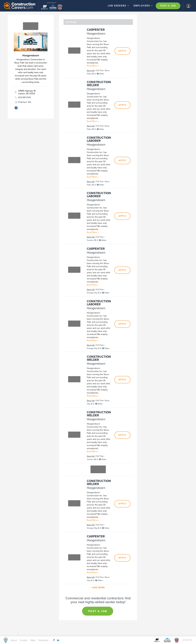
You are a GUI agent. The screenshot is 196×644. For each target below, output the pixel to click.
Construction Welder (99, 84)
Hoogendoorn (96, 34)
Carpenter (96, 30)
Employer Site (25, 102)
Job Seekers (119, 6)
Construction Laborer (99, 139)
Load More (98, 587)
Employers (144, 6)
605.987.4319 (24, 97)
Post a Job (168, 6)
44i (191, 640)
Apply (123, 51)
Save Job (91, 71)
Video (101, 74)
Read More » (93, 66)
